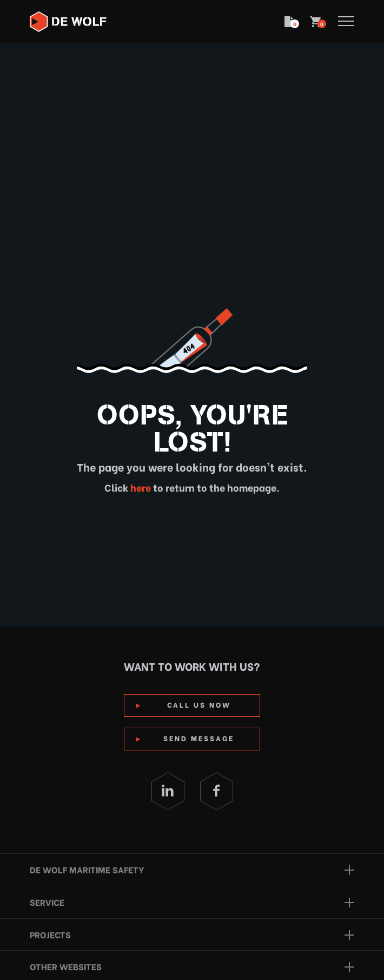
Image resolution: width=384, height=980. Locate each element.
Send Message (199, 738)
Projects (50, 934)
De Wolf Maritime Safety (87, 869)
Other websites (66, 966)
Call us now (199, 704)
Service (47, 902)
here (140, 487)
